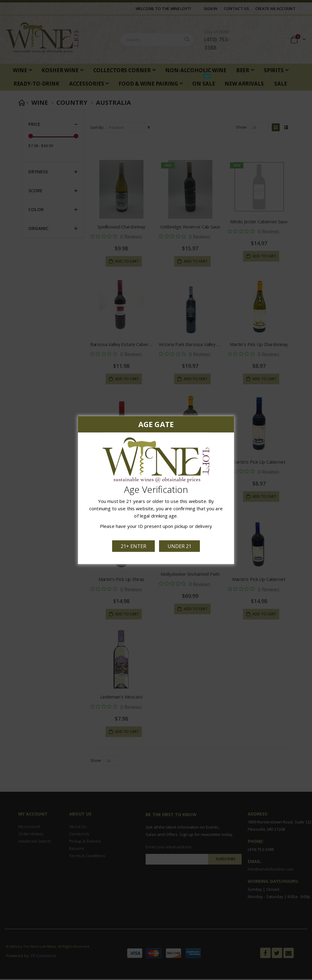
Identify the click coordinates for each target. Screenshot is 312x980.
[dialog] (156, 490)
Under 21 (179, 546)
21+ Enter (134, 546)
